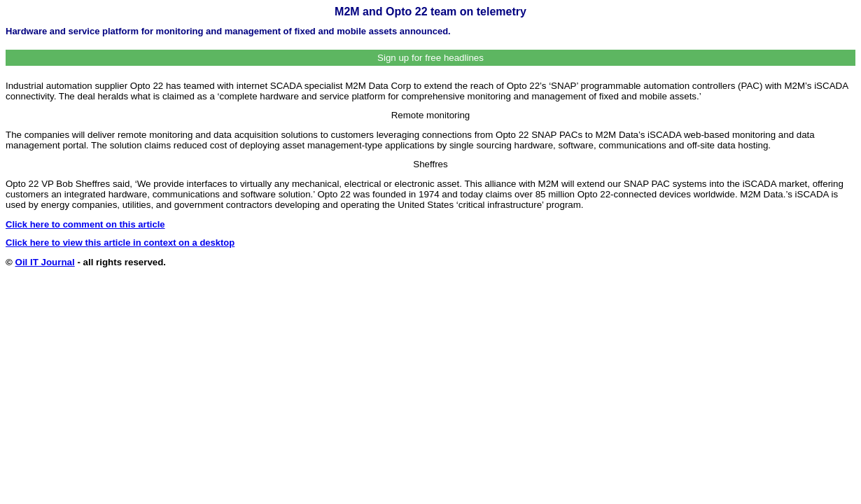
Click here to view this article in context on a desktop (120, 243)
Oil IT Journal (45, 262)
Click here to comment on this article (85, 224)
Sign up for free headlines (430, 58)
